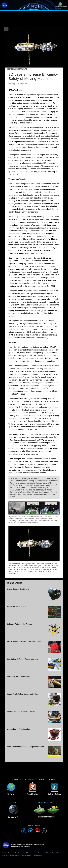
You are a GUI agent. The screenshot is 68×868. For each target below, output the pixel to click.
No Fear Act (6, 853)
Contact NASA (26, 855)
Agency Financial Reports (11, 855)
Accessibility (38, 855)
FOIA (14, 853)
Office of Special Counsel (54, 853)
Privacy (21, 853)
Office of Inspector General (35, 853)
